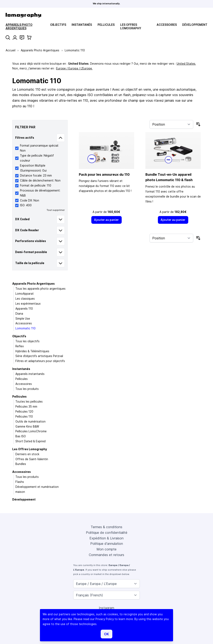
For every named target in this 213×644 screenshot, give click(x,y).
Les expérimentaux (28, 304)
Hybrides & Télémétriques (32, 351)
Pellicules (106, 25)
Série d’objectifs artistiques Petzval (39, 356)
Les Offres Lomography (131, 26)
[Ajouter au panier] (106, 220)
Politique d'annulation (107, 544)
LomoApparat (25, 294)
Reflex (20, 346)
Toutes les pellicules (29, 402)
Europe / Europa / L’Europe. (74, 68)
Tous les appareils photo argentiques (40, 289)
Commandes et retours (106, 555)
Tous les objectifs (27, 341)
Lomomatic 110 (25, 328)
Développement (195, 25)
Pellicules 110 (24, 417)
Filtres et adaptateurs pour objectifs (40, 361)
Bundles (21, 464)
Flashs (20, 482)
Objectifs (58, 25)
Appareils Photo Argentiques (19, 26)
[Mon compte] (15, 38)
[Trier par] (171, 124)
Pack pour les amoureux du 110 (104, 174)
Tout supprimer (56, 210)
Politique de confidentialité (107, 533)
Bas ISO (21, 436)
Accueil (11, 50)
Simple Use (23, 319)
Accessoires (167, 25)
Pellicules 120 (24, 412)
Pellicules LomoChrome (31, 431)
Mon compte (106, 549)
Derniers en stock (27, 454)
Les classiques (25, 299)
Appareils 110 (24, 309)
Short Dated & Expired (30, 441)
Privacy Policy (105, 619)
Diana (19, 314)
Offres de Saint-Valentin (32, 459)
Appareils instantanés (30, 374)
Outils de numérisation (30, 422)
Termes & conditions (106, 527)
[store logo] (23, 15)
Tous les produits (27, 389)
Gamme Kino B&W (27, 426)
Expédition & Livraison (106, 538)
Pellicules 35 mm (26, 407)
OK (106, 634)
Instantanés (82, 25)
